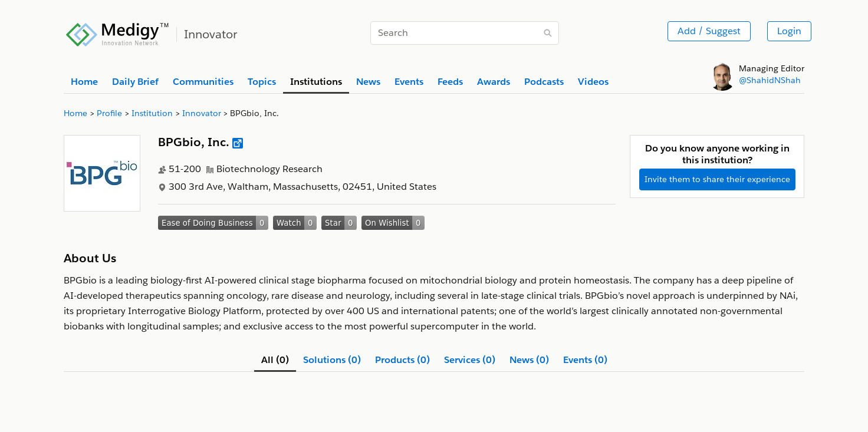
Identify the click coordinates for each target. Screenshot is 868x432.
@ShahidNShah (770, 80)
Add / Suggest (709, 31)
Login (789, 31)
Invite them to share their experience (717, 179)
